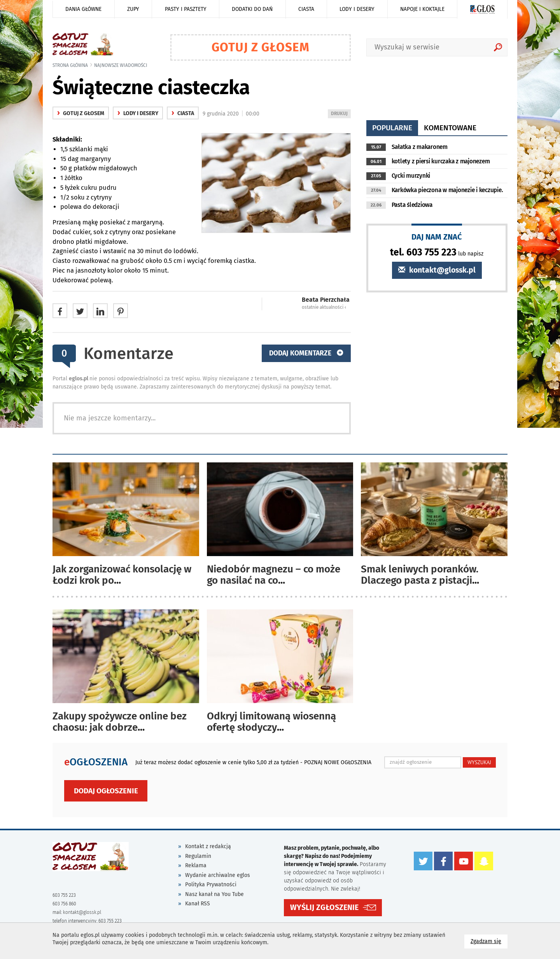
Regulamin (198, 856)
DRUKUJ (341, 114)
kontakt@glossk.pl (437, 270)
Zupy (133, 9)
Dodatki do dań (252, 9)
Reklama (196, 865)
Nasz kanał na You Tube (214, 894)
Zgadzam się (489, 941)
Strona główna (70, 65)
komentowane (450, 128)
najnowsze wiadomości (121, 65)
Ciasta (306, 9)
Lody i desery (357, 9)
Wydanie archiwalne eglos (218, 875)
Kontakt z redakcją (208, 846)
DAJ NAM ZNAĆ (437, 237)
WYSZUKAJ (479, 762)
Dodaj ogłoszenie (106, 791)
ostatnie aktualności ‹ (324, 307)
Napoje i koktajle (422, 9)
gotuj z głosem (81, 113)
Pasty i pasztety (186, 9)
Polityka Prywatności (211, 885)
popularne (392, 128)
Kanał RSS (198, 904)
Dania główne (83, 9)
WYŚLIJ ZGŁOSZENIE (324, 907)
